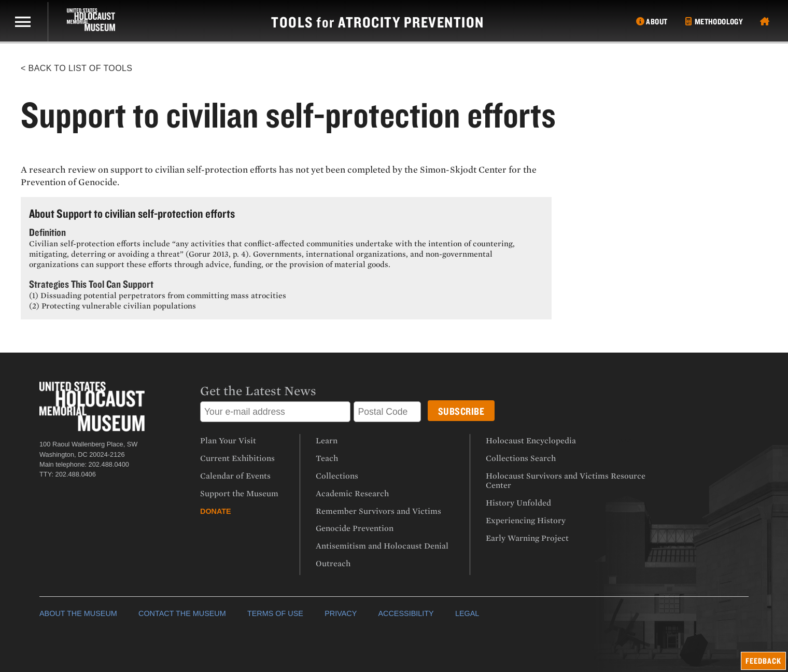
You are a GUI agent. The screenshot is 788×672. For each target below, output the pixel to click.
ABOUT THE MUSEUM (78, 613)
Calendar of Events (235, 476)
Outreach (333, 564)
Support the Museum (239, 494)
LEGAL (467, 613)
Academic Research (352, 494)
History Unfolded (518, 503)
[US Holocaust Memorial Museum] (85, 20)
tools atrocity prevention (378, 22)
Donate (216, 511)
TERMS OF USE (275, 613)
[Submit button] (461, 411)
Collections (337, 476)
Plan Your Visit (228, 441)
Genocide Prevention (355, 528)
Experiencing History (526, 521)
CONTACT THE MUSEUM (182, 613)
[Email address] (275, 412)
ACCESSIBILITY (406, 613)
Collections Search (521, 458)
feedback (763, 661)
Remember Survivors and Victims (378, 511)
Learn (327, 441)
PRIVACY (341, 613)
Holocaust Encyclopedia (531, 441)
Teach (327, 458)
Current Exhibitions (237, 458)
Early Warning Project (527, 538)
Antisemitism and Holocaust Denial (382, 546)
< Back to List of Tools (76, 68)
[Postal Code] (387, 412)
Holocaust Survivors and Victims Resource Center (566, 481)
